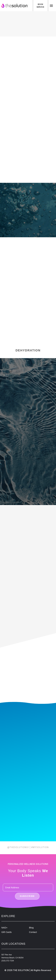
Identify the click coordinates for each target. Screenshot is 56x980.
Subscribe (27, 896)
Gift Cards (6, 932)
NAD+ (4, 928)
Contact (33, 932)
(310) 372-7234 (8, 961)
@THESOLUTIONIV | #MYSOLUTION (28, 847)
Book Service (40, 6)
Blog (31, 928)
